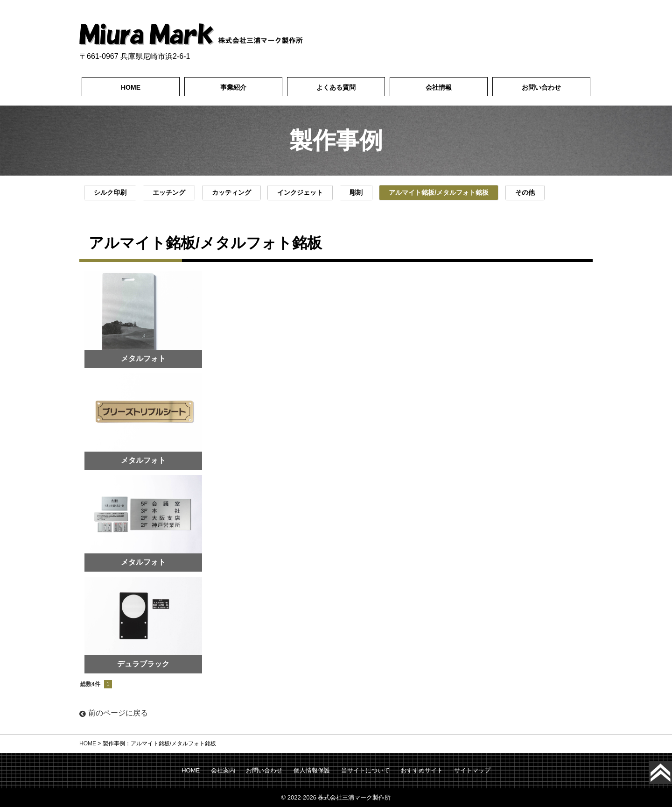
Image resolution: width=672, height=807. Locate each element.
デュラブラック (143, 664)
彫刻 (356, 192)
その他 (525, 192)
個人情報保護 (312, 770)
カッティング (231, 192)
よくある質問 (336, 87)
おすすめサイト (422, 770)
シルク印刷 (110, 192)
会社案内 (223, 770)
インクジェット (300, 192)
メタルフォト (143, 460)
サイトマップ (472, 770)
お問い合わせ (541, 87)
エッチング (169, 192)
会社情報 (439, 87)
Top (670, 772)
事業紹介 (233, 87)
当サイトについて (365, 770)
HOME (131, 87)
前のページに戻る (114, 713)
